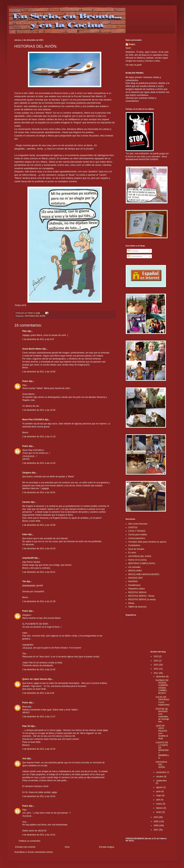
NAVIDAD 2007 (135, 578)
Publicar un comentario (30, 841)
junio (159, 791)
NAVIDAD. (133, 581)
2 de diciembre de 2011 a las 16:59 (39, 525)
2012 (156, 669)
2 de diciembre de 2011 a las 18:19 (39, 549)
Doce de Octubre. (136, 549)
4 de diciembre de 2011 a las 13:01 (39, 835)
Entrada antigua (107, 847)
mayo (159, 795)
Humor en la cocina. (138, 560)
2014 (156, 661)
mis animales (134, 567)
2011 (156, 673)
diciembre (161, 677)
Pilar (25, 331)
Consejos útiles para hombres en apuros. (148, 542)
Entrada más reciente (25, 847)
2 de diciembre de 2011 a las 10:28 (39, 410)
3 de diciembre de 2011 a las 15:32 (39, 749)
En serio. (132, 553)
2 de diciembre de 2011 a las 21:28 (39, 601)
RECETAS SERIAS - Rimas (141, 596)
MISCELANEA (135, 571)
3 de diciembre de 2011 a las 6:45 (38, 693)
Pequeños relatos (136, 589)
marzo (159, 804)
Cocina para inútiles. (138, 535)
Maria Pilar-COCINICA (33, 420)
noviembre (161, 772)
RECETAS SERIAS (137, 592)
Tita (24, 581)
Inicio (67, 847)
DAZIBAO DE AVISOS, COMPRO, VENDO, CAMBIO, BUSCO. (162, 687)
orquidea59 (28, 558)
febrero (160, 808)
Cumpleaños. (134, 545)
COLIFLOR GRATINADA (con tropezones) (162, 701)
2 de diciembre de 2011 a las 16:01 (39, 492)
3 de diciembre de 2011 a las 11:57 (39, 717)
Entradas (133, 251)
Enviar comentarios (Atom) (40, 852)
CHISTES (133, 527)
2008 (156, 826)
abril (158, 800)
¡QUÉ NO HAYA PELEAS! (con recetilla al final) (162, 732)
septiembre (161, 781)
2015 (156, 656)
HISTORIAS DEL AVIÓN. (161, 765)
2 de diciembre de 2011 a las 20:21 (39, 572)
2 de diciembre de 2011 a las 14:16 (39, 463)
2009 (156, 821)
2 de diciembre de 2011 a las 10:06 (39, 372)
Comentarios (135, 256)
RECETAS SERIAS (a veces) (142, 599)
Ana (24, 759)
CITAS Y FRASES (137, 531)
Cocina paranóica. (137, 538)
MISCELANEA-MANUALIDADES (144, 574)
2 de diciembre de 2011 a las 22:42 (39, 670)
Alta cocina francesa (138, 524)
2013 (156, 665)
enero (159, 812)
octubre (160, 777)
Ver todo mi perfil (133, 65)
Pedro (25, 381)
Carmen (26, 502)
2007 (156, 830)
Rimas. (131, 603)
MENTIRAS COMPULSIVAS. (142, 563)
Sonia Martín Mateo (32, 349)
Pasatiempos (134, 585)
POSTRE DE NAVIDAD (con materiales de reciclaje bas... (162, 715)
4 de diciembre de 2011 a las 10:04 (39, 796)
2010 (156, 817)
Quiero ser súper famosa (35, 679)
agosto (160, 787)
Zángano (27, 473)
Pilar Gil (26, 726)
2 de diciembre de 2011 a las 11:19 (39, 437)
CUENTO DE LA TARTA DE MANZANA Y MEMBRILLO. (162, 750)
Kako (25, 534)
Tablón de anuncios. (138, 607)
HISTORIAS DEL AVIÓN (35, 316)
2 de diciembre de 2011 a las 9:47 (38, 339)
